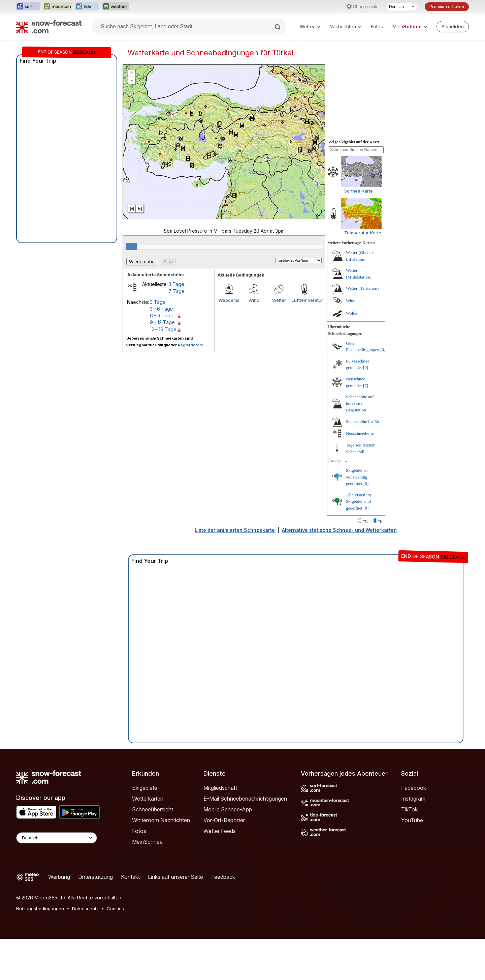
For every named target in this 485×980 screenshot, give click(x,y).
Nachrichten (345, 26)
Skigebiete (145, 788)
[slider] (131, 247)
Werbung (59, 877)
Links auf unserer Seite (175, 877)
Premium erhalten (447, 7)
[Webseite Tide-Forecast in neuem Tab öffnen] (87, 7)
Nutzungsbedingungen (40, 909)
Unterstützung (95, 877)
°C (366, 521)
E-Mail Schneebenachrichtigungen (245, 799)
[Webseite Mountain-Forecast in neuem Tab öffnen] (58, 7)
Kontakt (130, 877)
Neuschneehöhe (360, 433)
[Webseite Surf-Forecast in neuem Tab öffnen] (28, 7)
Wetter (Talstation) (362, 288)
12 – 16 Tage (163, 329)
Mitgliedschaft (220, 788)
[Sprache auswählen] (401, 7)
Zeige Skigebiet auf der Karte (354, 142)
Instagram (413, 799)
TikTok (409, 809)
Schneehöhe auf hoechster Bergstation (360, 403)
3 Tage (176, 284)
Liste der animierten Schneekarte (235, 530)
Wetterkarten (148, 799)
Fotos (377, 26)
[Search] (278, 27)
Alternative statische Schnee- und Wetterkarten (339, 530)
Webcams (229, 300)
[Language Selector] (57, 838)
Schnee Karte (359, 191)
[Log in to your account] (453, 27)
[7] (366, 386)
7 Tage (176, 291)
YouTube (412, 820)
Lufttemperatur (304, 300)
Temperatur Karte (363, 233)
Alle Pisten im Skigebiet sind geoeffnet (358, 501)
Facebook (414, 788)
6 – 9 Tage (162, 315)
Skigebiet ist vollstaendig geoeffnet (357, 477)
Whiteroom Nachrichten (161, 820)
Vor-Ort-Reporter (224, 820)
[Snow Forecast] (49, 27)
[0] (383, 350)
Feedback (223, 877)
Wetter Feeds (220, 831)
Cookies (115, 909)
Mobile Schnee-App (228, 809)
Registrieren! (190, 345)
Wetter (310, 26)
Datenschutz (85, 909)
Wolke (352, 313)
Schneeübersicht (153, 809)
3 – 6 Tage (161, 309)
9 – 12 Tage (162, 322)
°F (380, 521)
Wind (254, 300)
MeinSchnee (147, 842)
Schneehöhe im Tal (363, 421)
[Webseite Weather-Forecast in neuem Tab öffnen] (115, 7)
